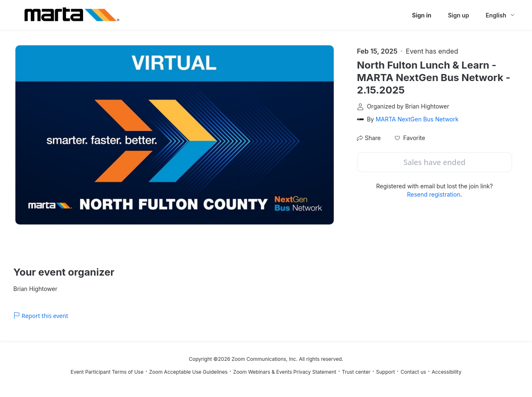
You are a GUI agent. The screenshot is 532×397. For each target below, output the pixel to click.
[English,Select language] (501, 15)
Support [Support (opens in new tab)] (385, 372)
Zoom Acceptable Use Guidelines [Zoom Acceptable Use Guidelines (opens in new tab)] (188, 372)
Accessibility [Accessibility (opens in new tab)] (447, 372)
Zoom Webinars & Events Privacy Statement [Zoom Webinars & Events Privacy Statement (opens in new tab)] (285, 372)
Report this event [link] (41, 316)
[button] (410, 138)
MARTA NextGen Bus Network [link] (417, 119)
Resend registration (433, 194)
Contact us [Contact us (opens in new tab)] (413, 372)
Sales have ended (435, 162)
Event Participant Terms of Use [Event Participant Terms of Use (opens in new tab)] (107, 372)
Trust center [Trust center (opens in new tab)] (356, 372)
